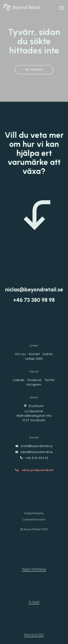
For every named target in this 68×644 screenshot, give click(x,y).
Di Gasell (34, 602)
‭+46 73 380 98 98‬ (34, 300)
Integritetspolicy (34, 513)
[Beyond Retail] (22, 10)
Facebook (34, 380)
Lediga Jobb (34, 359)
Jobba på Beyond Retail (37, 470)
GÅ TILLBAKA (34, 70)
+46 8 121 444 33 (34, 458)
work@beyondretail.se (34, 446)
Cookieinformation (34, 520)
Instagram (34, 384)
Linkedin (19, 380)
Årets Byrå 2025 (34, 635)
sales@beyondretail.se (34, 452)
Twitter (50, 380)
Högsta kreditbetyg (34, 569)
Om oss (20, 354)
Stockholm (34, 413)
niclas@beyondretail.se (34, 290)
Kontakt (34, 354)
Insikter (48, 354)
